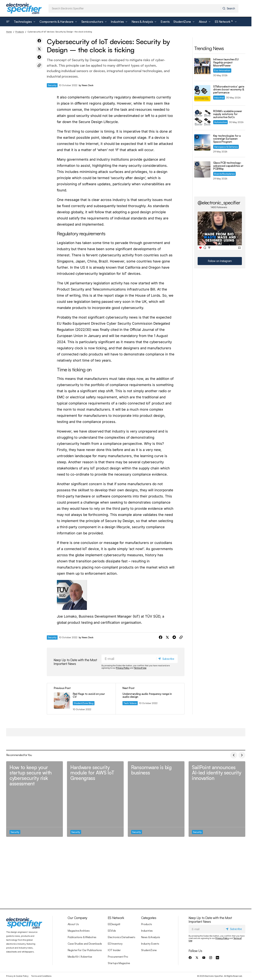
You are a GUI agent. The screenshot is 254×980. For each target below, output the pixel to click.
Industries (147, 931)
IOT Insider (114, 950)
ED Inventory (115, 944)
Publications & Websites (82, 937)
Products (20, 32)
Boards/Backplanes (224, 174)
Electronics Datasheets (121, 937)
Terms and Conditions (41, 976)
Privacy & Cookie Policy (17, 976)
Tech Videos (130, 703)
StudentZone (149, 950)
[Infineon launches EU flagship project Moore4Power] (202, 66)
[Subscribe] (167, 659)
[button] (8, 22)
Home (9, 32)
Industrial (219, 97)
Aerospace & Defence (226, 147)
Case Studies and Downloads (85, 944)
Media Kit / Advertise (80, 957)
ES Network (116, 918)
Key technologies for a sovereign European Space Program (227, 139)
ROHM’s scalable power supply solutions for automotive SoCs (228, 114)
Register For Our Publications (85, 950)
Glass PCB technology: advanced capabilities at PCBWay (228, 166)
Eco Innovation (222, 70)
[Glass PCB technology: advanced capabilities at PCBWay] (202, 169)
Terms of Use (140, 668)
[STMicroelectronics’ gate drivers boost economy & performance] (202, 93)
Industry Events (150, 944)
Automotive (220, 122)
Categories (149, 918)
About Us (73, 924)
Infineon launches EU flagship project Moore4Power (226, 62)
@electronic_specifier (219, 202)
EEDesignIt (114, 924)
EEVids (112, 931)
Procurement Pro (118, 957)
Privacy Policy (123, 668)
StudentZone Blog (84, 703)
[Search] (229, 8)
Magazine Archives (79, 931)
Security (52, 85)
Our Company (77, 918)
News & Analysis (150, 937)
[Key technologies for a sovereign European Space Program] (202, 142)
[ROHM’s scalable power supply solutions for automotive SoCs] (202, 118)
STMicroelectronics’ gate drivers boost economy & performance (229, 90)
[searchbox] (135, 8)
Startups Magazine (119, 963)
